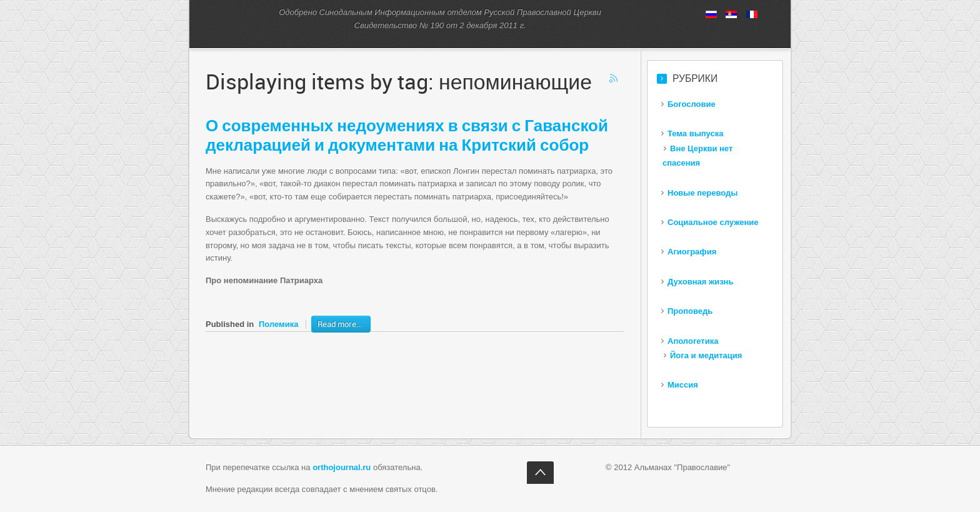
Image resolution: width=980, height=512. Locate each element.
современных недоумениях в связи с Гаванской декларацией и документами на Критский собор (407, 135)
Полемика (278, 324)
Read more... (340, 324)
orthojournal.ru (342, 467)
